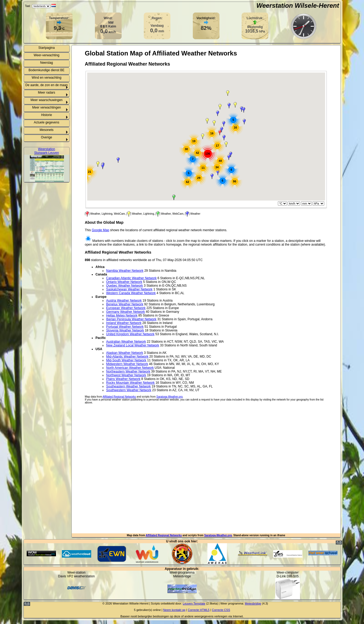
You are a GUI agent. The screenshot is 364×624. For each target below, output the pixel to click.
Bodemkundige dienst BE (47, 70)
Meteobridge (253, 603)
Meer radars (47, 93)
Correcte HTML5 (199, 610)
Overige (46, 137)
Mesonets (46, 130)
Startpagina (47, 48)
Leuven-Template (194, 603)
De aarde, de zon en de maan (47, 85)
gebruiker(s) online (148, 610)
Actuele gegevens (47, 122)
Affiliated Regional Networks (164, 535)
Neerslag (46, 63)
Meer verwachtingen (46, 107)
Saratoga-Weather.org (218, 535)
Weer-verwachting (46, 55)
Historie (47, 115)
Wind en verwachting (47, 78)
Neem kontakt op (174, 610)
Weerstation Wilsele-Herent (298, 5)
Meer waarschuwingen (46, 100)
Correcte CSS (221, 610)
